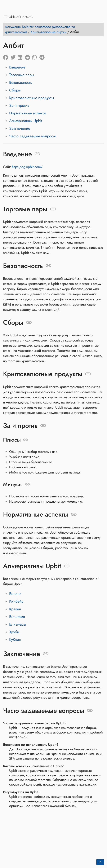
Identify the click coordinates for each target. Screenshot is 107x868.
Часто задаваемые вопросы (32, 136)
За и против (19, 106)
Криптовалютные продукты (32, 98)
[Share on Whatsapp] (36, 56)
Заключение (20, 128)
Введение (17, 67)
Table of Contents (18, 17)
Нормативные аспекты (28, 113)
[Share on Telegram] (43, 56)
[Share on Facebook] (7, 56)
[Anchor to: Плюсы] (26, 440)
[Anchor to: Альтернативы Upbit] (67, 566)
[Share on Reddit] (29, 56)
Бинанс (15, 594)
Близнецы (18, 624)
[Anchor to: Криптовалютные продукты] (88, 374)
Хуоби (14, 632)
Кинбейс (16, 601)
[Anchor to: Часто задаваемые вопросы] (90, 711)
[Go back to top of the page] (100, 862)
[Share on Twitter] (14, 56)
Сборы (15, 90)
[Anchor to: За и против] (43, 425)
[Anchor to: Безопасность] (49, 266)
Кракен (15, 609)
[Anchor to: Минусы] (27, 484)
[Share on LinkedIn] (21, 56)
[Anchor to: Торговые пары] (53, 209)
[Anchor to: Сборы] (29, 322)
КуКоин (15, 640)
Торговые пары (22, 75)
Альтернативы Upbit (26, 121)
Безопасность (21, 83)
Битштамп (17, 617)
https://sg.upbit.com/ (27, 167)
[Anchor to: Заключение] (46, 654)
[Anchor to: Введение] (37, 154)
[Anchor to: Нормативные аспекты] (74, 514)
